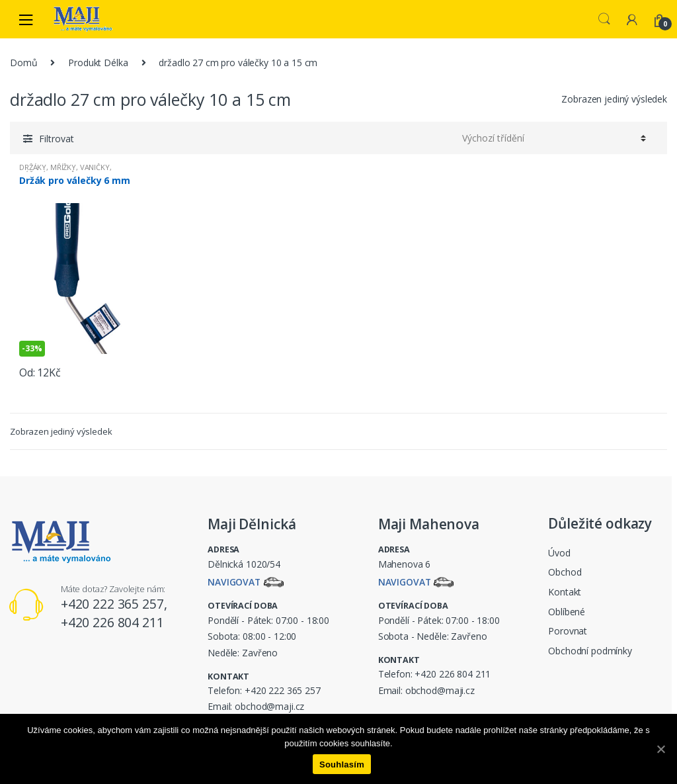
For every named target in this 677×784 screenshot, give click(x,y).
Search (604, 19)
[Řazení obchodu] (554, 138)
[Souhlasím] (660, 749)
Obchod (565, 572)
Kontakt (565, 592)
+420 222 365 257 (283, 690)
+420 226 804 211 (453, 674)
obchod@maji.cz (269, 706)
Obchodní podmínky (590, 651)
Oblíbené (567, 612)
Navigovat (234, 582)
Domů (23, 63)
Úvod (559, 553)
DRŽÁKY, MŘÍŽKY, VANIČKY (64, 167)
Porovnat (568, 631)
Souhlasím (342, 764)
